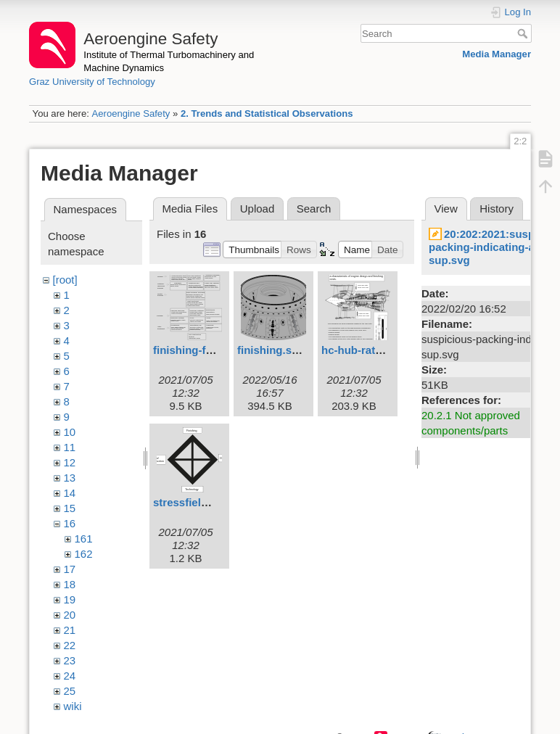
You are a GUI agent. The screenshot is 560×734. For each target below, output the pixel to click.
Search (524, 33)
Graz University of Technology (92, 82)
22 (70, 645)
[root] (65, 280)
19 (70, 599)
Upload (258, 209)
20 (70, 615)
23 (70, 660)
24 (70, 676)
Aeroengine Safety (131, 114)
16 (70, 523)
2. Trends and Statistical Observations (267, 114)
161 (84, 539)
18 (70, 584)
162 (84, 554)
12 (70, 462)
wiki (73, 706)
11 (70, 447)
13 (70, 478)
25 (70, 691)
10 (70, 432)
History (497, 209)
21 (70, 630)
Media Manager (497, 54)
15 (70, 508)
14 (70, 493)
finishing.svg (271, 350)
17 (70, 569)
